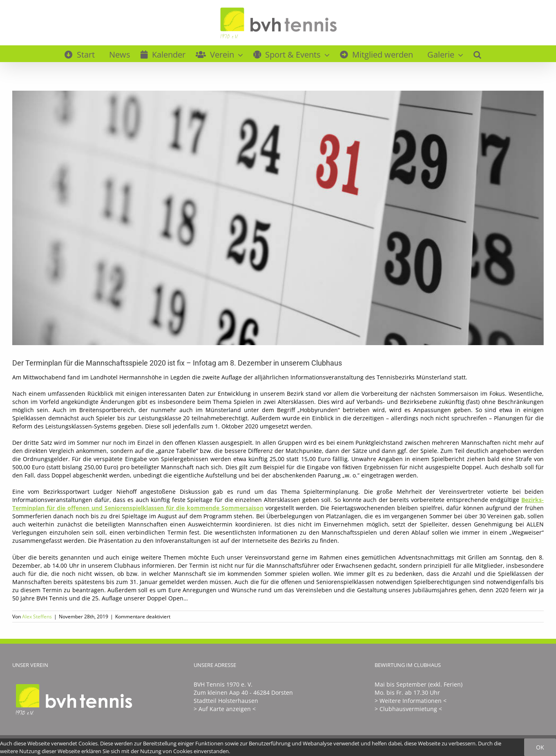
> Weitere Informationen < (411, 701)
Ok (540, 747)
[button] (477, 54)
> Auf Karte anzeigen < (225, 709)
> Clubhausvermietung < (408, 709)
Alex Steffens (37, 617)
